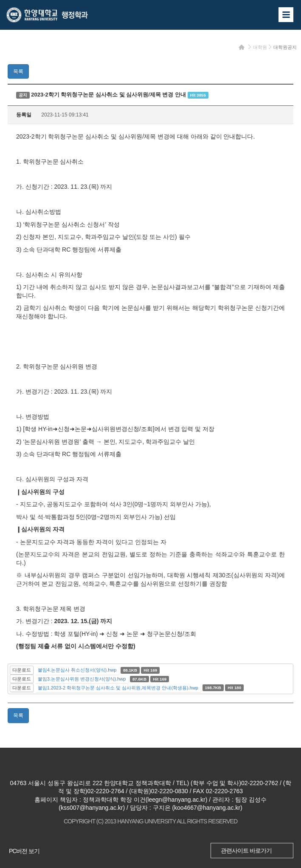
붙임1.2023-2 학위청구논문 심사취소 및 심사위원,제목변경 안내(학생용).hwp (118, 688)
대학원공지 (285, 47)
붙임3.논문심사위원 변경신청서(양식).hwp (82, 679)
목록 (18, 71)
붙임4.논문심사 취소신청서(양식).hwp (77, 670)
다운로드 (22, 670)
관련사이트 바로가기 (246, 851)
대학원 (260, 47)
